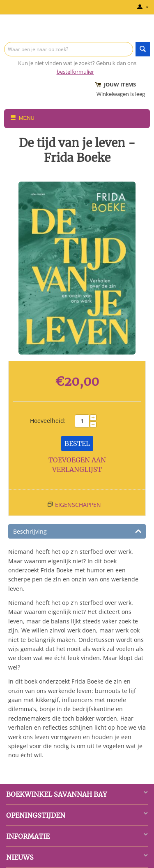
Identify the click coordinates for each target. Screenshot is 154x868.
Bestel (77, 443)
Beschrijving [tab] (77, 531)
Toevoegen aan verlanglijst (77, 465)
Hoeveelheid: (48, 421)
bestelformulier (75, 72)
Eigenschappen (78, 505)
